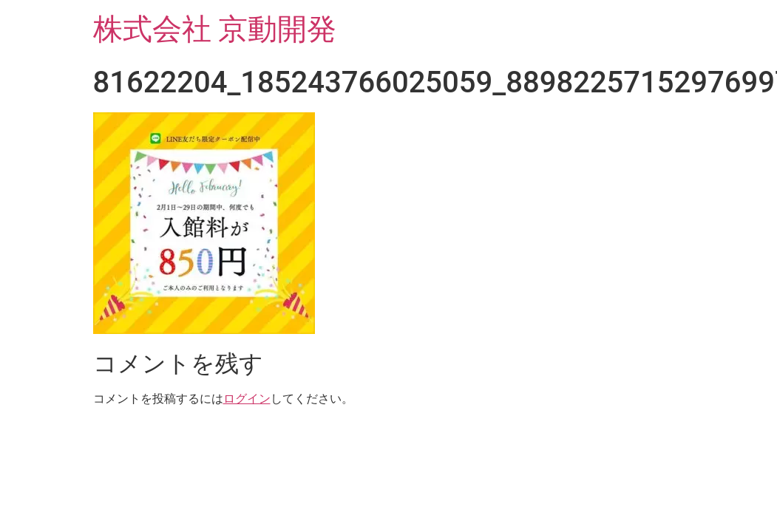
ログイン (247, 399)
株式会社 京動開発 (215, 29)
